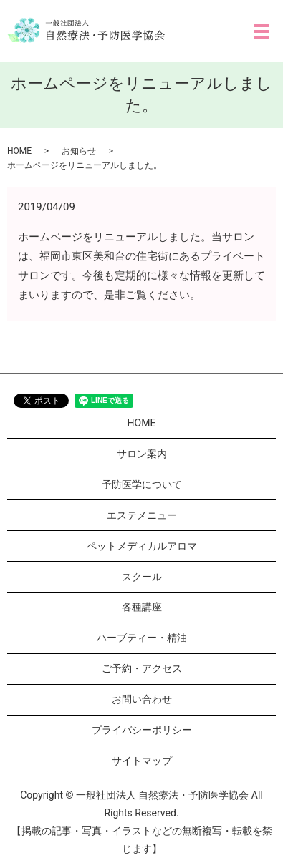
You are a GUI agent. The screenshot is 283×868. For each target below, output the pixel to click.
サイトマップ (142, 761)
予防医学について (142, 484)
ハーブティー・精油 (142, 638)
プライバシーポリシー (142, 730)
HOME (19, 151)
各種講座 (142, 607)
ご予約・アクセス (142, 668)
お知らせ (79, 151)
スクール (142, 577)
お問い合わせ (142, 699)
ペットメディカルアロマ (142, 546)
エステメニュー (142, 515)
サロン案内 (142, 454)
